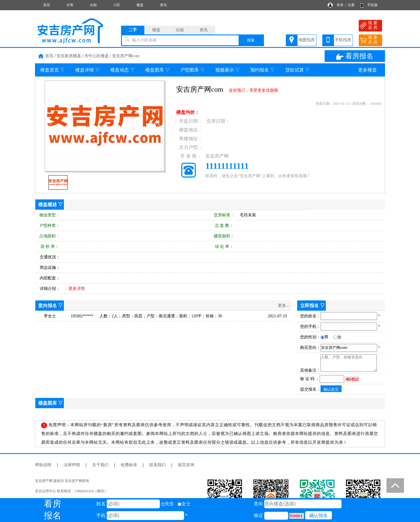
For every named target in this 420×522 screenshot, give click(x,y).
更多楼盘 (367, 70)
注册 (351, 5)
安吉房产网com (126, 56)
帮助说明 (43, 465)
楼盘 (140, 5)
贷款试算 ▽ (297, 70)
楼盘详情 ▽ (87, 70)
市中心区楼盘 (97, 56)
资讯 (163, 5)
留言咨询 (186, 465)
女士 (184, 504)
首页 (47, 5)
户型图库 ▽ (192, 70)
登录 (340, 5)
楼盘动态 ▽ (123, 70)
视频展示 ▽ (228, 70)
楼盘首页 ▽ (52, 70)
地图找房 (307, 40)
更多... (284, 306)
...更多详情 (75, 289)
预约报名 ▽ (262, 70)
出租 (93, 5)
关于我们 (100, 465)
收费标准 (129, 465)
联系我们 (157, 465)
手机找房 (343, 40)
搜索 (251, 40)
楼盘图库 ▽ (157, 70)
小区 (117, 5)
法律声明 (72, 465)
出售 (70, 5)
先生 (168, 504)
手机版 (372, 5)
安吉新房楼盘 (69, 56)
